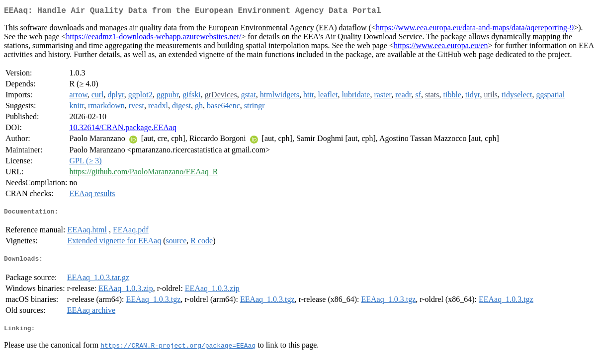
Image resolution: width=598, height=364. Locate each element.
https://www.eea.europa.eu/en (441, 47)
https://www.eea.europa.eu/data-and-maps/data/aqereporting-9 (475, 30)
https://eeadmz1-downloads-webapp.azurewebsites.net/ (154, 38)
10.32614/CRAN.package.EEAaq (123, 129)
